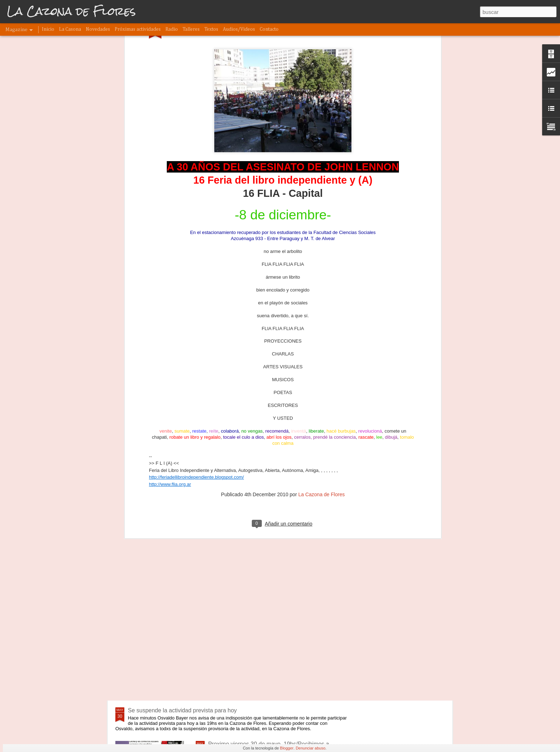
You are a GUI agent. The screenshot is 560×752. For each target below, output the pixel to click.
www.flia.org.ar (176, 321)
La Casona (70, 29)
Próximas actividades (138, 29)
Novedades (98, 29)
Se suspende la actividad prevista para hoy (182, 710)
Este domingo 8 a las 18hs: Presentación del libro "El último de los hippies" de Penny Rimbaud (275, 633)
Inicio (48, 29)
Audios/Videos (239, 29)
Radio (172, 29)
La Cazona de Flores (321, 332)
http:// (155, 321)
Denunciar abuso (311, 748)
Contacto (269, 29)
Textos (211, 29)
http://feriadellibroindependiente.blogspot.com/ (196, 315)
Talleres (191, 29)
